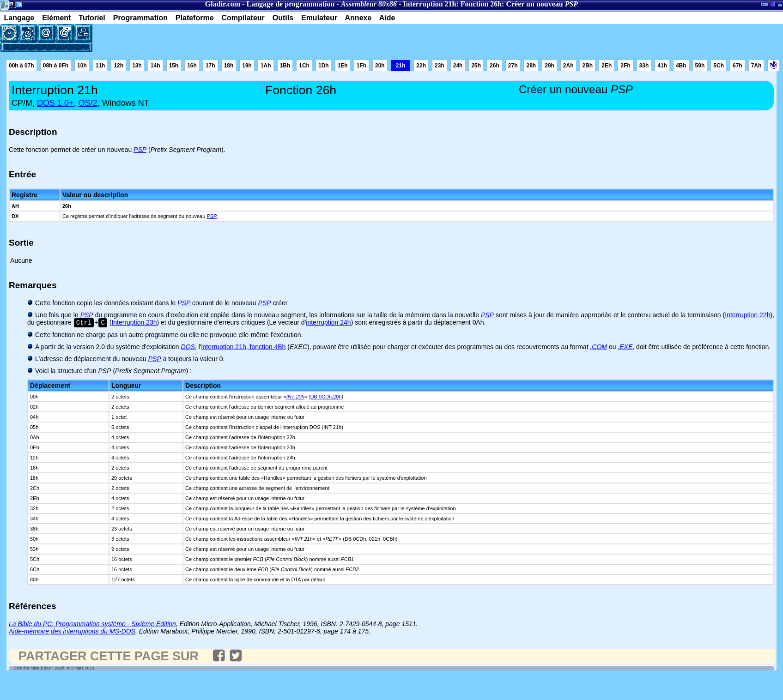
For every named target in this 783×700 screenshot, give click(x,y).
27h (513, 66)
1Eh (343, 66)
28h (531, 66)
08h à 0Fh (56, 66)
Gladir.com (223, 4)
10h (82, 66)
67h (737, 66)
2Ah (568, 66)
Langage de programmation (290, 4)
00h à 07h (21, 66)
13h (137, 66)
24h (458, 66)
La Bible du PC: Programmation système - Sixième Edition (92, 625)
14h (155, 66)
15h (174, 66)
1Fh (361, 66)
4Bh (681, 66)
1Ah (266, 66)
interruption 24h (328, 323)
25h (476, 66)
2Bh (588, 66)
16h (192, 66)
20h (380, 66)
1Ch (304, 66)
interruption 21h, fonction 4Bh (243, 348)
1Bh (285, 66)
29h (549, 66)
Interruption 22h (747, 315)
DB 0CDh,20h (326, 398)
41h (662, 66)
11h (100, 66)
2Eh (607, 66)
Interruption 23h (134, 323)
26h (495, 66)
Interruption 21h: (431, 4)
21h (401, 66)
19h (247, 66)
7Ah (756, 66)
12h (118, 66)
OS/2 (88, 103)
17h (210, 66)
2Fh (625, 66)
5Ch (719, 66)
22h (421, 66)
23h (440, 66)
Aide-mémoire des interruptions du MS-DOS (72, 632)
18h (229, 66)
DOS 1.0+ (55, 103)
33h (644, 66)
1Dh (324, 66)
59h (700, 66)
